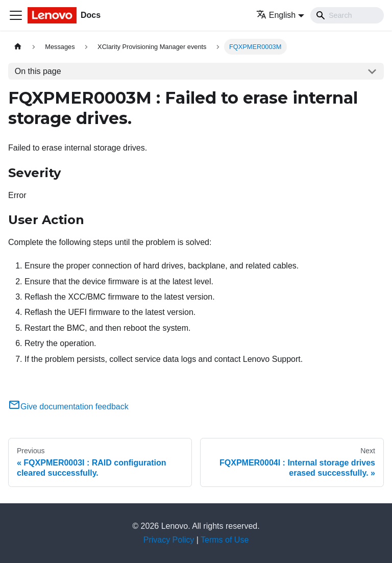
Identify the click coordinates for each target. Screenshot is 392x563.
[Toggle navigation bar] (16, 15)
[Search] (347, 15)
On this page (38, 71)
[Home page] (18, 47)
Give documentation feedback (68, 407)
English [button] (276, 15)
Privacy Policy (169, 540)
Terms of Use (225, 540)
